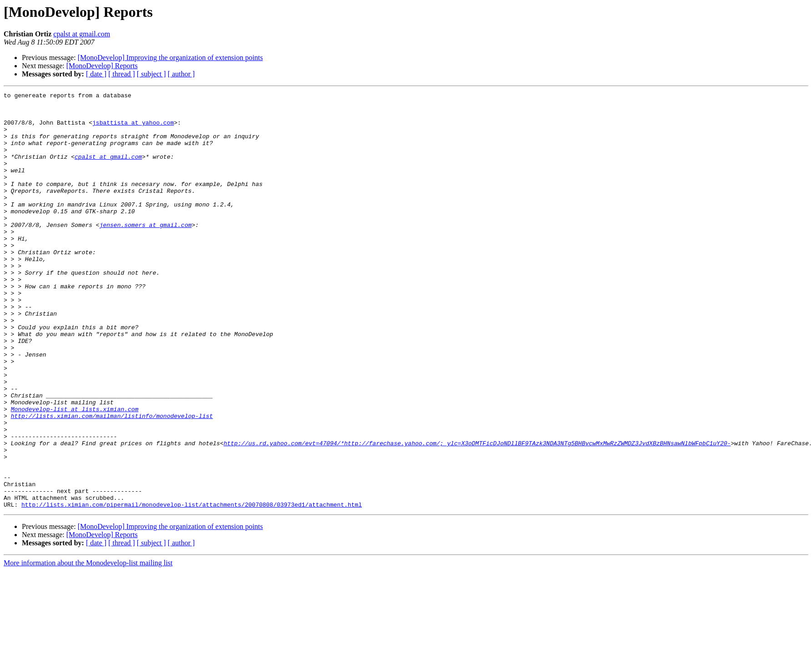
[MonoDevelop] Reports (102, 66)
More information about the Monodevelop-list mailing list (88, 646)
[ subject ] (151, 74)
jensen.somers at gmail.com (146, 252)
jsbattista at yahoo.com (133, 129)
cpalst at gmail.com (82, 34)
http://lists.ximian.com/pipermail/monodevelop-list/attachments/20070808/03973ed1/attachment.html (192, 588)
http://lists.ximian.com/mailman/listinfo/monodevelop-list (112, 481)
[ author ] (181, 74)
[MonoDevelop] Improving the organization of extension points (170, 58)
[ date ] (96, 74)
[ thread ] (122, 74)
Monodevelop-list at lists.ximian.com (75, 473)
